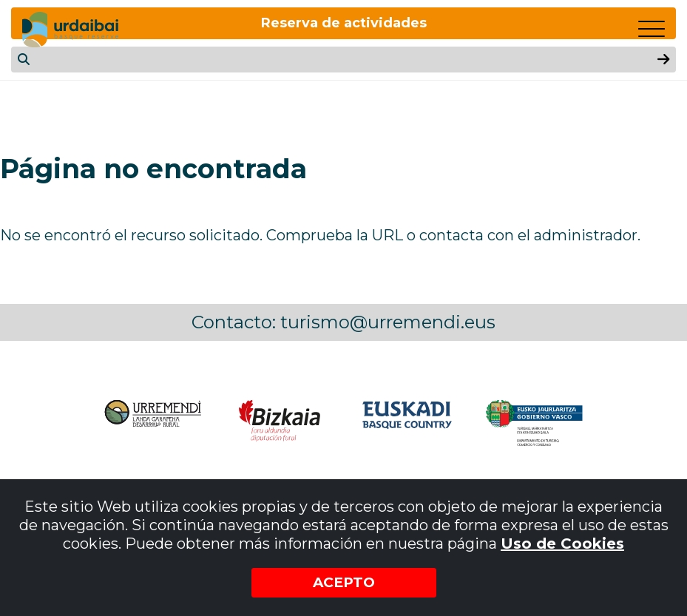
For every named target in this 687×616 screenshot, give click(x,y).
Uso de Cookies (562, 543)
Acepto (343, 582)
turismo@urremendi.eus (388, 322)
